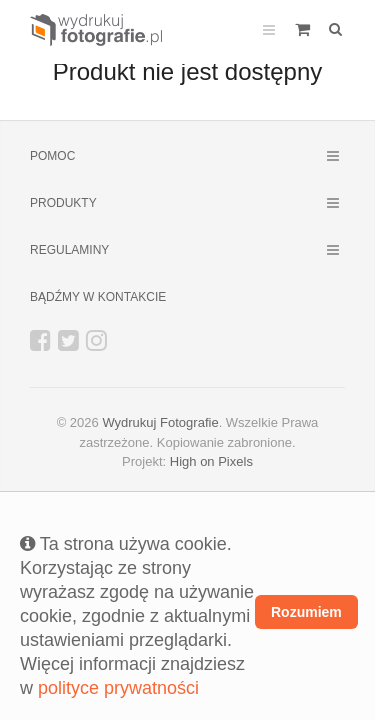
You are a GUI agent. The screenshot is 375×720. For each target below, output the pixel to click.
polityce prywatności (118, 688)
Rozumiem (306, 612)
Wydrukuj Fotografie (160, 422)
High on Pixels (211, 461)
